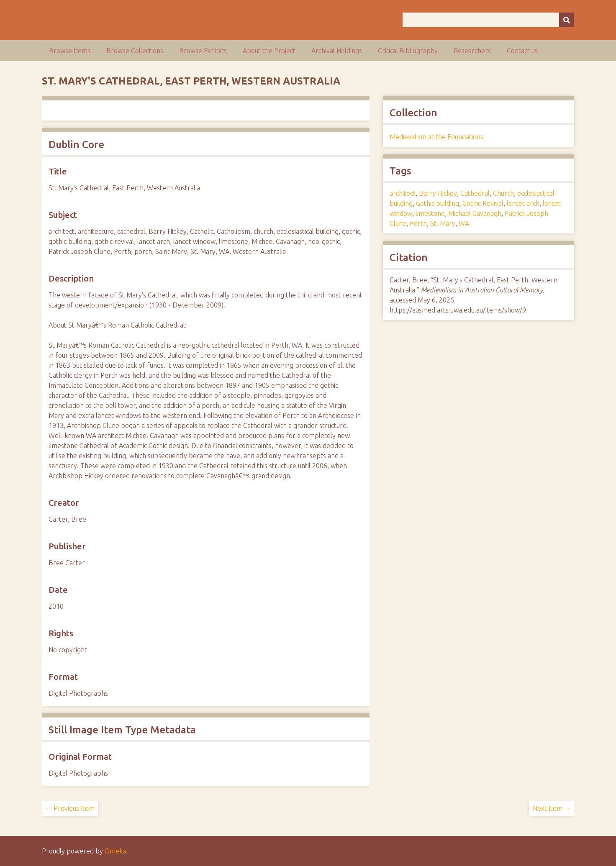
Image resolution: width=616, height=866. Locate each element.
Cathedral (475, 193)
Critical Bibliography (408, 51)
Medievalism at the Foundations (436, 137)
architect (403, 193)
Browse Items (70, 51)
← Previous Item (70, 808)
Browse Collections (135, 51)
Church (503, 193)
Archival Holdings (337, 51)
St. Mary (443, 223)
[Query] (488, 20)
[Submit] (567, 20)
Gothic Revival (483, 203)
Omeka (115, 851)
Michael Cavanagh (475, 213)
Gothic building (438, 203)
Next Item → (552, 808)
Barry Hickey (438, 193)
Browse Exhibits (203, 51)
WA (464, 223)
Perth (418, 223)
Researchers (472, 51)
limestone (430, 213)
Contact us (522, 51)
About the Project (269, 51)
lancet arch (523, 203)
